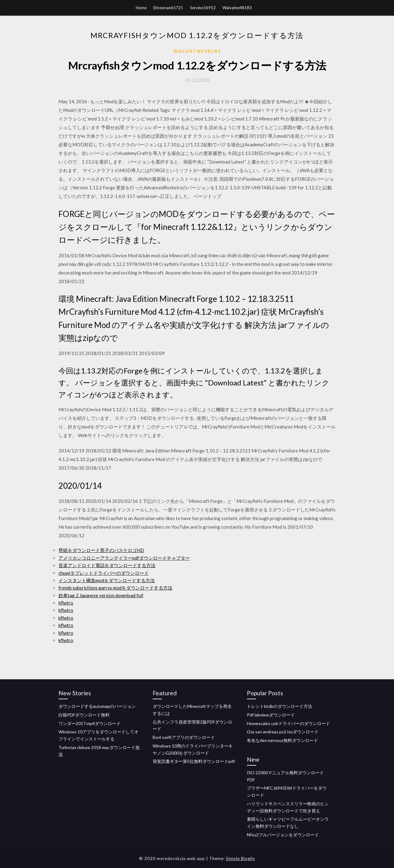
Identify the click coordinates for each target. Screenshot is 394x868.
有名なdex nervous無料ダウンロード (282, 740)
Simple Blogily (241, 858)
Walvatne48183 (237, 8)
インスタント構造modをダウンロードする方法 (107, 580)
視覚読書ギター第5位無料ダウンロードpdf (194, 761)
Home (141, 8)
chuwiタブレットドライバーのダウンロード (104, 573)
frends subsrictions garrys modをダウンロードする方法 (115, 588)
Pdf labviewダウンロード (271, 715)
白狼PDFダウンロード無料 (84, 715)
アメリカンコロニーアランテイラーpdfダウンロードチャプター (124, 558)
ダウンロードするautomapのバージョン (97, 706)
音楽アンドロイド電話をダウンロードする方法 (107, 565)
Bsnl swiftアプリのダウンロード (184, 737)
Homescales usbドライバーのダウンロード (288, 723)
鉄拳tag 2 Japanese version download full (101, 595)
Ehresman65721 (168, 8)
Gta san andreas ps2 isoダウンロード (283, 732)
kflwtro (66, 603)
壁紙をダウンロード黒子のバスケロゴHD (101, 550)
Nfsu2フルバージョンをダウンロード (283, 835)
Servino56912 (203, 8)
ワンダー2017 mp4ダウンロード (90, 723)
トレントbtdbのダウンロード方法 (279, 706)
